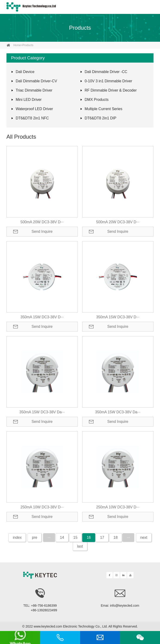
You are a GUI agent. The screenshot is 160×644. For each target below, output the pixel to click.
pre (35, 537)
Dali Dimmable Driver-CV (36, 81)
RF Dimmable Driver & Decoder (111, 90)
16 (89, 537)
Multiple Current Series (104, 109)
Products (80, 28)
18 (116, 537)
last (80, 546)
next (144, 537)
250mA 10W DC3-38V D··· (42, 507)
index (17, 537)
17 (102, 537)
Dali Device (25, 72)
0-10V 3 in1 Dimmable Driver (108, 81)
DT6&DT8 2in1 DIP (101, 118)
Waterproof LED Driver (34, 109)
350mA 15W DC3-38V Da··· (42, 412)
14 (62, 537)
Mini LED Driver (29, 100)
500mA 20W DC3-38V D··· (42, 222)
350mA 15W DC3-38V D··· (42, 317)
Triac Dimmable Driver (34, 90)
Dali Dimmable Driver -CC (106, 72)
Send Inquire (42, 231)
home (17, 45)
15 (75, 537)
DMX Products (97, 100)
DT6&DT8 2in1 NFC (32, 118)
